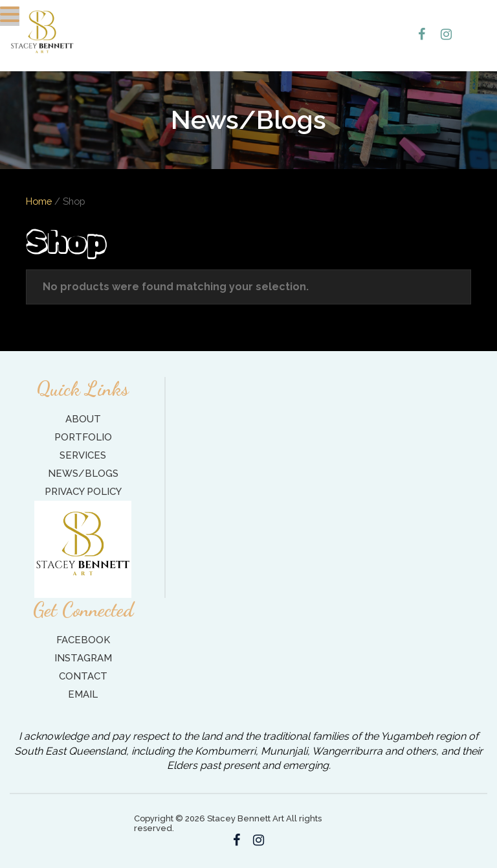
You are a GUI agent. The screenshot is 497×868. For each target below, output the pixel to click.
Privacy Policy (83, 492)
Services (83, 455)
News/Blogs (83, 474)
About (83, 419)
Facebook (83, 640)
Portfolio (83, 437)
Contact (83, 676)
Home (39, 201)
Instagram (83, 658)
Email (83, 694)
